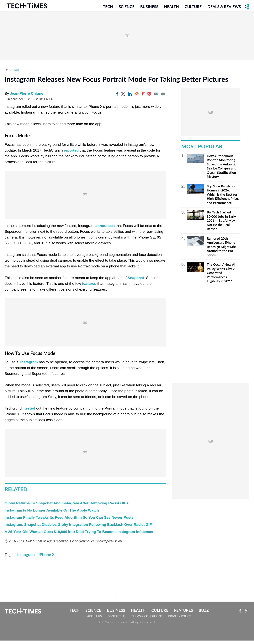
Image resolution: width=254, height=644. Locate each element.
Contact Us (116, 620)
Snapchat (136, 281)
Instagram (29, 365)
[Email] (156, 97)
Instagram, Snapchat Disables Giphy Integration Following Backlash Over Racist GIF (78, 528)
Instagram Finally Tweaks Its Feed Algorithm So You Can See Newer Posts (69, 521)
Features (183, 614)
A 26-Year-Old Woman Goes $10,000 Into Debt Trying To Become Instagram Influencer (79, 535)
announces (105, 229)
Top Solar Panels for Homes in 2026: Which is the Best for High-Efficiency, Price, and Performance (223, 198)
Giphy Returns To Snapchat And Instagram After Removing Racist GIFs (66, 507)
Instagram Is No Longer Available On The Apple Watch (52, 514)
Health (171, 9)
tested (30, 412)
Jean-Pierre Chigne (26, 97)
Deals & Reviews (224, 9)
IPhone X (47, 558)
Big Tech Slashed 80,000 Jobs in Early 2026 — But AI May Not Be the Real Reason (221, 224)
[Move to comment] (163, 97)
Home (8, 73)
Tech (108, 9)
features (89, 287)
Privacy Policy (180, 620)
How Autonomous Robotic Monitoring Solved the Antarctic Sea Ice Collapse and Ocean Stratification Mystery (222, 170)
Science (127, 9)
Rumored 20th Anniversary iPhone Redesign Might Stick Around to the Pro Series (222, 250)
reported (71, 154)
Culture (193, 9)
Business (149, 9)
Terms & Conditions (147, 620)
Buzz (204, 614)
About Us (95, 620)
